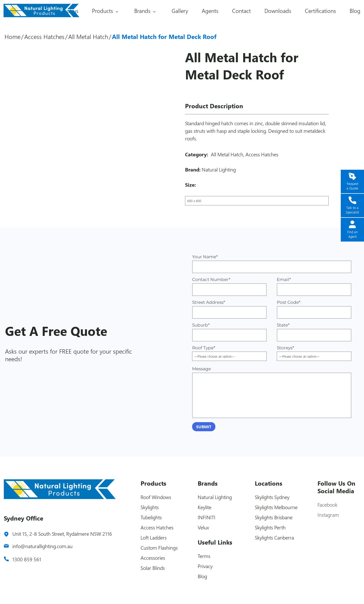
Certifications (320, 11)
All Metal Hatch (88, 36)
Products (103, 11)
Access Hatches (44, 36)
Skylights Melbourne (276, 507)
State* (314, 332)
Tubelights (151, 517)
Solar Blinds (153, 568)
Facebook (327, 504)
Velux (203, 527)
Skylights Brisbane (274, 517)
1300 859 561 (27, 559)
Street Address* (229, 309)
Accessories (153, 558)
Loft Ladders (154, 537)
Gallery (180, 11)
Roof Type (229, 352)
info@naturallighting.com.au (42, 546)
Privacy (205, 566)
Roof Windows (156, 497)
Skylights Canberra (274, 537)
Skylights (150, 507)
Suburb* (229, 332)
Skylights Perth (270, 527)
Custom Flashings (159, 547)
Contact (241, 11)
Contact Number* (229, 286)
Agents (210, 11)
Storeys (314, 352)
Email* (314, 286)
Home (13, 36)
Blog (355, 11)
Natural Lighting (219, 169)
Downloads (278, 11)
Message (272, 392)
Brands (142, 11)
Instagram (328, 515)
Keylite (204, 507)
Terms (204, 556)
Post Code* (314, 309)
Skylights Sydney (272, 497)
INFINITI (207, 517)
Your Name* (272, 264)
